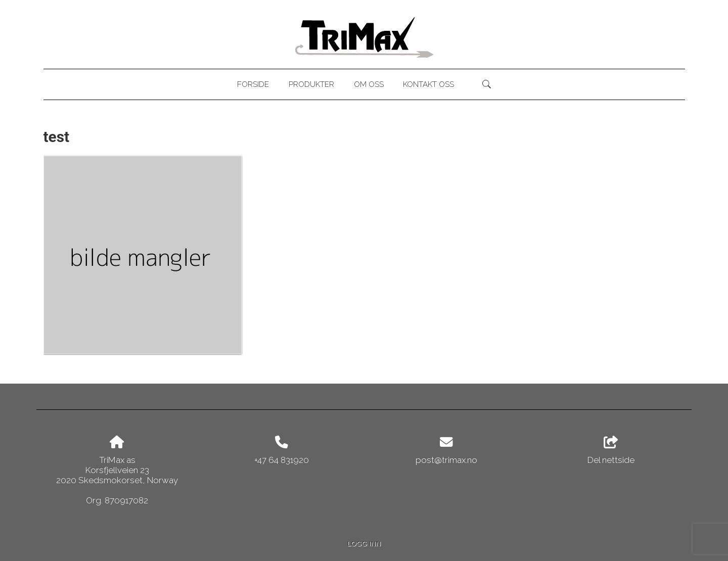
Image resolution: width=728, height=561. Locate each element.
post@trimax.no (446, 460)
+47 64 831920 (282, 460)
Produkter (311, 84)
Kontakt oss (428, 84)
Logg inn (364, 544)
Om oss (369, 84)
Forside (253, 84)
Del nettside (611, 450)
